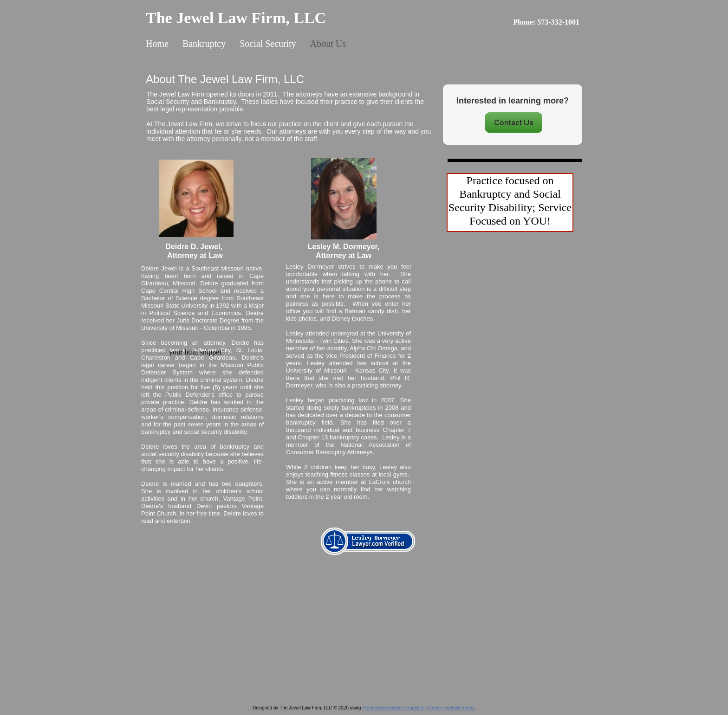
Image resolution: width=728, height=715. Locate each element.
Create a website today (451, 708)
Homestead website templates (393, 708)
